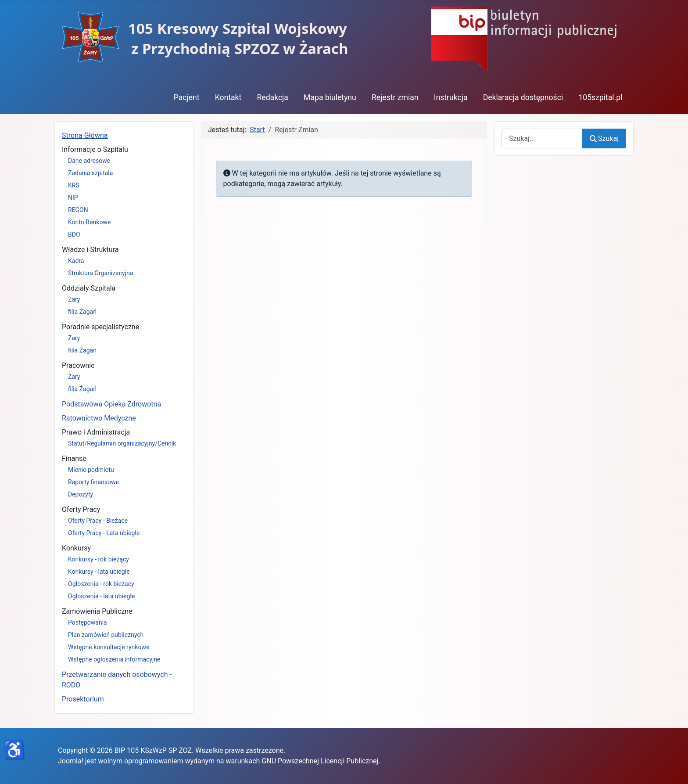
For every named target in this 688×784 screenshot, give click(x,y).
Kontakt (228, 97)
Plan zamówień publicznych (106, 635)
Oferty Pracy (81, 509)
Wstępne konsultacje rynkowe (109, 647)
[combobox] (542, 138)
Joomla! (71, 761)
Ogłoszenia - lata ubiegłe (101, 596)
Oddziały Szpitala (89, 288)
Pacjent (187, 97)
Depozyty (81, 494)
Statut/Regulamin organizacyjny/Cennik (122, 443)
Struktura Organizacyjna (100, 273)
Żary (74, 299)
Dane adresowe (89, 161)
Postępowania (88, 622)
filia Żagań (82, 312)
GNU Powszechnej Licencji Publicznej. (321, 761)
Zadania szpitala (90, 173)
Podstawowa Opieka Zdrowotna (111, 404)
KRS (74, 185)
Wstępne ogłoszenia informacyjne (114, 659)
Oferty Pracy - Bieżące (98, 521)
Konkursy (76, 548)
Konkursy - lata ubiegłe (99, 572)
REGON (78, 210)
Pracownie (78, 365)
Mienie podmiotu (91, 470)
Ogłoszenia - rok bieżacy (101, 584)
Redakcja (272, 97)
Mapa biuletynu (330, 97)
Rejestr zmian (395, 97)
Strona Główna (85, 135)
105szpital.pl (600, 97)
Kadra (76, 261)
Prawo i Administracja (96, 432)
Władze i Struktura (90, 250)
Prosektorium (83, 699)
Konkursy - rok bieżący (99, 559)
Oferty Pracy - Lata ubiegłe (104, 533)
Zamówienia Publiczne (97, 611)
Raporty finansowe (93, 482)
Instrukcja (451, 97)
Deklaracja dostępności (523, 97)
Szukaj (604, 138)
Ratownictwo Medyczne (99, 418)
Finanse (74, 459)
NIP (73, 198)
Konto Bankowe (89, 222)
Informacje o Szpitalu (95, 149)
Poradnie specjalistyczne (100, 327)
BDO (74, 234)
